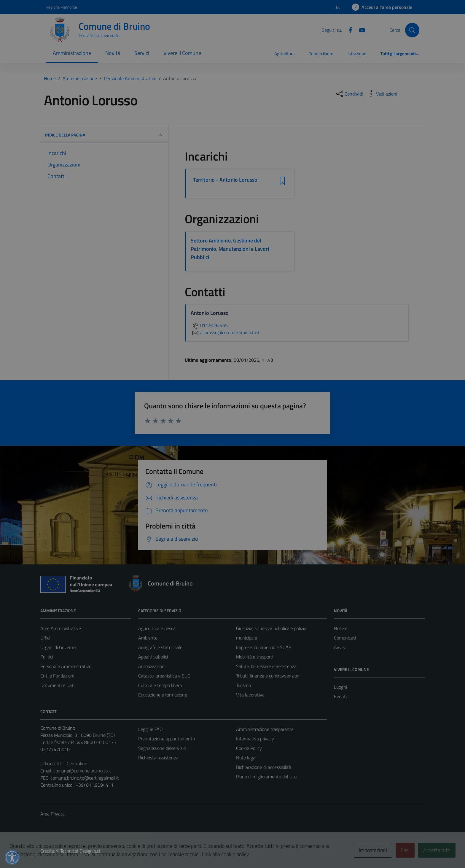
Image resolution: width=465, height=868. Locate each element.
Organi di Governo (58, 647)
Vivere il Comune (182, 53)
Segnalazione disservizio (162, 748)
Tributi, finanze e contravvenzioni (268, 676)
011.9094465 (209, 325)
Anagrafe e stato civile (160, 647)
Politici (47, 657)
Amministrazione (72, 53)
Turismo (243, 685)
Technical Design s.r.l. (81, 851)
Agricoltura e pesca (157, 628)
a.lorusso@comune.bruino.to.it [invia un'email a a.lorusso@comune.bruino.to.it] (225, 332)
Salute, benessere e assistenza (266, 666)
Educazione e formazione (163, 695)
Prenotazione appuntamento (167, 739)
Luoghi (340, 687)
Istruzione (357, 54)
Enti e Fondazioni (57, 676)
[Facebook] (348, 30)
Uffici (45, 638)
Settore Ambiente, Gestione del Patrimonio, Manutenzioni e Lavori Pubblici (230, 249)
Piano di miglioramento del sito (266, 777)
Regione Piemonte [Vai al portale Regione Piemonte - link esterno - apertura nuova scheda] (61, 7)
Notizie (341, 628)
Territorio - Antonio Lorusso (225, 180)
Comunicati (345, 638)
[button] (12, 857)
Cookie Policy (249, 748)
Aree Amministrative (61, 628)
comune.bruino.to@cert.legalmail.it (85, 778)
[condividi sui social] (349, 94)
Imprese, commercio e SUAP (264, 647)
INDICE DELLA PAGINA (104, 135)
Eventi (340, 696)
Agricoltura (285, 54)
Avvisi (340, 647)
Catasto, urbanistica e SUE (164, 676)
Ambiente (148, 638)
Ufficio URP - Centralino (64, 764)
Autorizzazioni (152, 666)
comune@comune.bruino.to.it (82, 771)
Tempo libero (321, 54)
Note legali (247, 758)
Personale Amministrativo (66, 666)
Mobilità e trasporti (255, 657)
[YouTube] (360, 30)
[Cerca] (412, 30)
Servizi (142, 53)
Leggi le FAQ (151, 729)
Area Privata (52, 814)
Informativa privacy (255, 739)
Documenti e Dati (57, 685)
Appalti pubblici (153, 657)
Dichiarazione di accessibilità (264, 767)
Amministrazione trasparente (265, 729)
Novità (113, 53)
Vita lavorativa (250, 695)
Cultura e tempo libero (160, 685)
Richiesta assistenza (158, 758)
